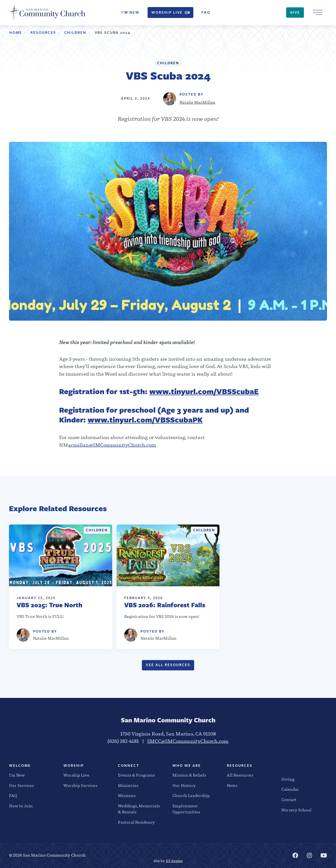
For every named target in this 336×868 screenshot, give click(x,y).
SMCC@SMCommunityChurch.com (188, 741)
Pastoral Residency (136, 822)
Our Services (21, 786)
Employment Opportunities (186, 809)
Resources (43, 33)
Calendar (290, 789)
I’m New (130, 12)
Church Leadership (191, 796)
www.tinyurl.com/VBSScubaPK (145, 420)
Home (16, 33)
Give (295, 12)
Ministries (128, 786)
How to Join (21, 806)
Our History (184, 786)
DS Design (174, 861)
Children (75, 33)
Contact (289, 800)
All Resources (240, 775)
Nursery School (296, 810)
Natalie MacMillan (197, 102)
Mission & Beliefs (189, 775)
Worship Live (170, 13)
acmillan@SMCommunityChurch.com (112, 445)
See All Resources (168, 665)
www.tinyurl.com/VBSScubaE (204, 392)
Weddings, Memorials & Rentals (139, 809)
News (232, 786)
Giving (288, 779)
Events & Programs (136, 775)
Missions (127, 796)
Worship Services (80, 786)
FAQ (206, 12)
